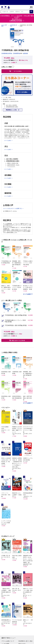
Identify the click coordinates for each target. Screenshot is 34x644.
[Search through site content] (15, 12)
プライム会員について (8, 641)
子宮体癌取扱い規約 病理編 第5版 (16, 325)
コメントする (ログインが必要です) (13, 208)
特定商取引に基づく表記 (25, 641)
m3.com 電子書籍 (4, 26)
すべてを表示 (27, 294)
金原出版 (25, 53)
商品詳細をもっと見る (11, 110)
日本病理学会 (17, 53)
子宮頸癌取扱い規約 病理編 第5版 (16, 315)
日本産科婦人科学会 (14, 26)
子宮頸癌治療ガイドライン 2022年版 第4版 (15, 321)
